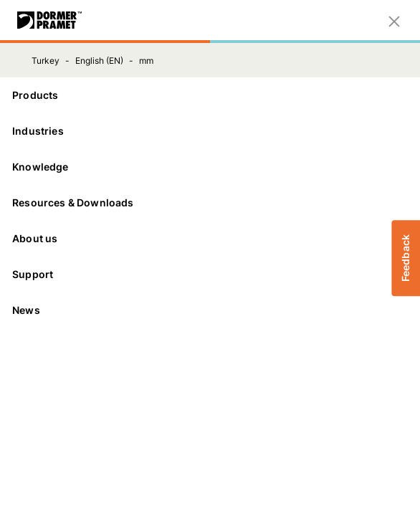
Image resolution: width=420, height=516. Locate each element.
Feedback (405, 258)
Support (210, 274)
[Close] (394, 20)
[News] (210, 310)
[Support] (210, 274)
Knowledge (210, 167)
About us (210, 238)
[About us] (210, 239)
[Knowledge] (210, 167)
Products (210, 95)
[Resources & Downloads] (210, 203)
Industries (210, 131)
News (26, 310)
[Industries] (210, 131)
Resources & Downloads (210, 202)
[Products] (210, 95)
